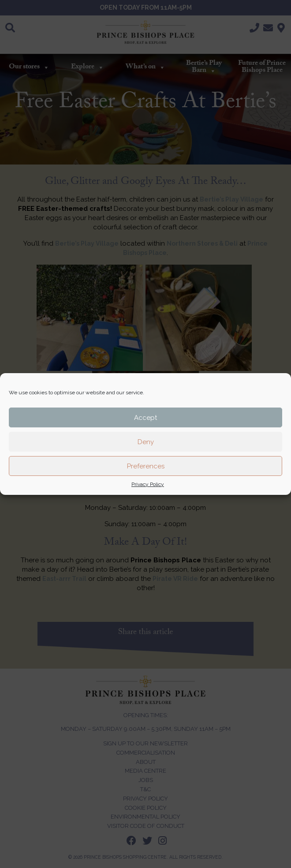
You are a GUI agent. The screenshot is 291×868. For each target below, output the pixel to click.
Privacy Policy (148, 484)
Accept (145, 418)
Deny (146, 442)
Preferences (146, 466)
